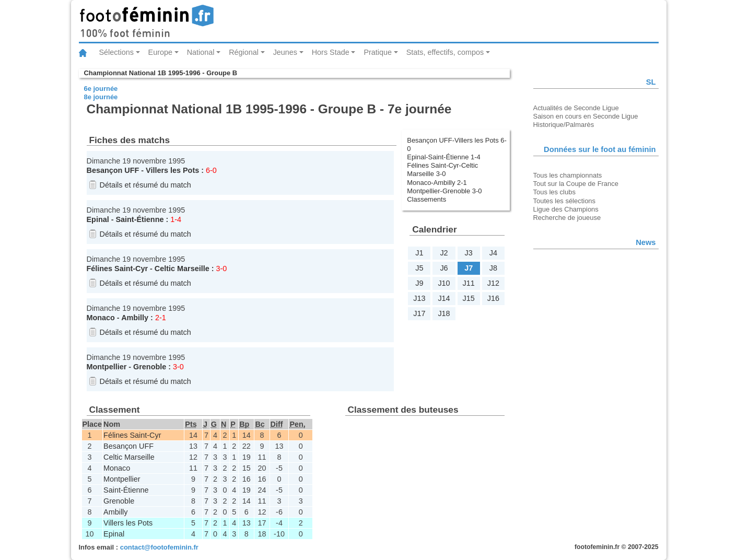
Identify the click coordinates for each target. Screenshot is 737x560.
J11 (469, 283)
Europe (160, 52)
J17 (419, 313)
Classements (426, 199)
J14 (444, 298)
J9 (419, 283)
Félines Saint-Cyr (118, 269)
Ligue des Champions (566, 209)
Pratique (378, 52)
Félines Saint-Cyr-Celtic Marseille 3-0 (442, 170)
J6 (444, 268)
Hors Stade (331, 52)
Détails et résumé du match (145, 185)
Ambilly (135, 318)
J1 (419, 253)
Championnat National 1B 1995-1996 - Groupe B (161, 73)
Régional (244, 52)
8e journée (101, 97)
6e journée (101, 89)
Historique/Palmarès (564, 125)
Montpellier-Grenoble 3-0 (444, 191)
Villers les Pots (172, 170)
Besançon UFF (113, 170)
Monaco (101, 318)
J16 (493, 298)
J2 (444, 253)
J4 (493, 253)
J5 (419, 268)
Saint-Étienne (139, 219)
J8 (493, 268)
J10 (444, 283)
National (201, 52)
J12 (493, 283)
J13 (419, 298)
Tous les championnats (568, 175)
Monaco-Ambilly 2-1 (437, 183)
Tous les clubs (554, 192)
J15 (469, 298)
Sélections (116, 52)
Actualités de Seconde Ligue (576, 108)
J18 (444, 313)
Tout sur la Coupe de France (576, 184)
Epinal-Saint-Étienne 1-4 (443, 157)
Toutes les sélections (565, 201)
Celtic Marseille (182, 269)
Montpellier (107, 367)
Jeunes (285, 52)
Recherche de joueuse (567, 218)
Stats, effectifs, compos (445, 52)
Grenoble (150, 367)
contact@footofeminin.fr (159, 547)
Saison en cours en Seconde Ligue (586, 116)
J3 (469, 253)
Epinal (98, 219)
